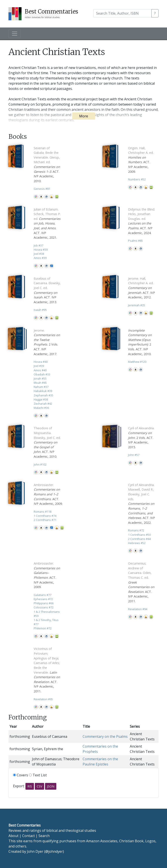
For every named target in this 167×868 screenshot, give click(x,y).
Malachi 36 (41, 408)
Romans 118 (43, 512)
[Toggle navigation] (15, 34)
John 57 (134, 455)
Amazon (41, 197)
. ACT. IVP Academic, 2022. (142, 504)
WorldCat (36, 197)
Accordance (52, 197)
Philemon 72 (43, 628)
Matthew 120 (137, 362)
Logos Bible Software (52, 266)
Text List (38, 775)
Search (44, 836)
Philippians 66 (44, 603)
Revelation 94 (138, 609)
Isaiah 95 (40, 310)
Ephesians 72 (43, 599)
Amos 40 (40, 370)
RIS (30, 786)
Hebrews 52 (137, 543)
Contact (28, 836)
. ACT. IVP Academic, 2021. (47, 223)
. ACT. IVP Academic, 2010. (47, 442)
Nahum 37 (41, 387)
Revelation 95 (43, 699)
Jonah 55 (40, 378)
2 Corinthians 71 (45, 520)
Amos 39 (40, 258)
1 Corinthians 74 (45, 516)
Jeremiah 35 (137, 305)
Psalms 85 (135, 241)
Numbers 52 (137, 179)
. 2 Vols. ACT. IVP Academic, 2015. (141, 437)
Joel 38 (39, 254)
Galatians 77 (43, 595)
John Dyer (35, 851)
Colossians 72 (44, 607)
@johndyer (54, 851)
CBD (46, 197)
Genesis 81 (42, 189)
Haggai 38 (41, 399)
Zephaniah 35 (43, 395)
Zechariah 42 (43, 404)
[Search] (122, 13)
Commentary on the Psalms (105, 736)
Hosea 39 (41, 250)
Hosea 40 (41, 362)
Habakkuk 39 (43, 391)
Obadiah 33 (42, 374)
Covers (21, 775)
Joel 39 (39, 366)
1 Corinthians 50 (139, 535)
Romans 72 (136, 530)
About (13, 836)
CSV (39, 786)
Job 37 (38, 245)
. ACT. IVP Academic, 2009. (48, 494)
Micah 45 (40, 383)
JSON (51, 786)
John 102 (40, 464)
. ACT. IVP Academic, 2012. (142, 288)
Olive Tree (57, 197)
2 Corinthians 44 (139, 539)
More (84, 116)
